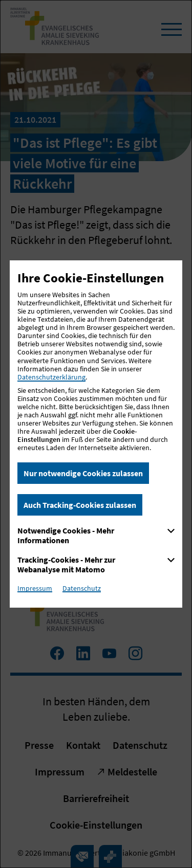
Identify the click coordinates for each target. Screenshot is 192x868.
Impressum (35, 588)
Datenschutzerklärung (51, 377)
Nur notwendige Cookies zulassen (83, 473)
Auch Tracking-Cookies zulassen (80, 505)
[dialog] (96, 434)
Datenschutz (82, 588)
